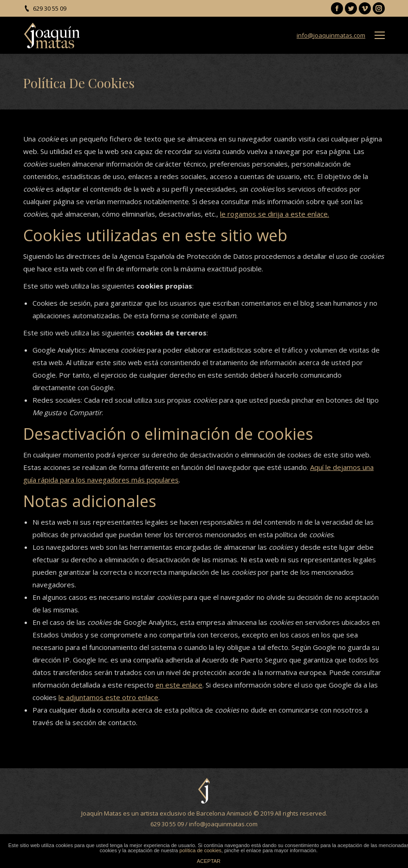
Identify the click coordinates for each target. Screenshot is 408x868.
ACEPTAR (209, 861)
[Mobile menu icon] (380, 35)
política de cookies (201, 850)
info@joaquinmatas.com (331, 35)
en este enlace (179, 685)
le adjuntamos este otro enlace (108, 697)
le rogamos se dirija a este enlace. (275, 214)
